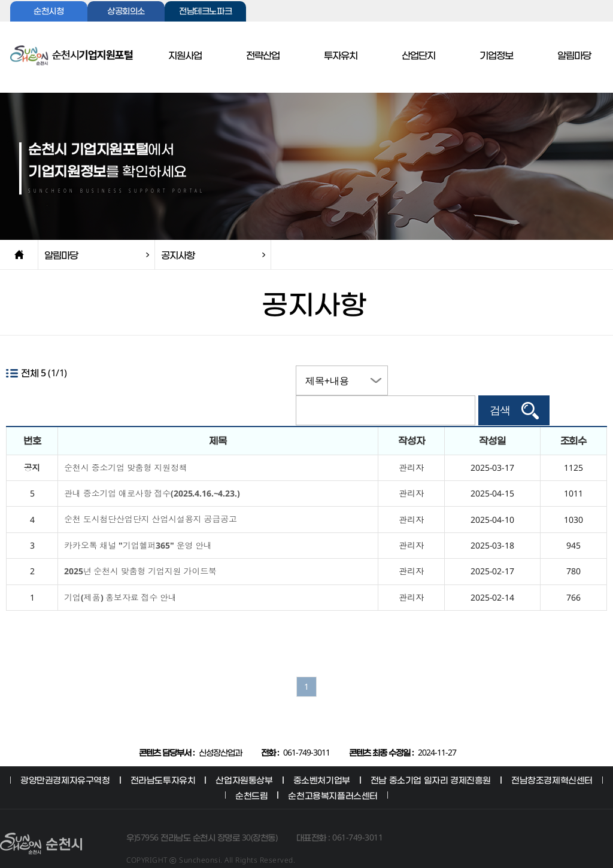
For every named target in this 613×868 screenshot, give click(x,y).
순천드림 (251, 774)
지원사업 (185, 56)
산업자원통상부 (244, 759)
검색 (557, 380)
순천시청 (48, 12)
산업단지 (418, 56)
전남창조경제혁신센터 (552, 759)
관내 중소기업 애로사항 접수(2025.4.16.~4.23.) (152, 472)
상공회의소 (126, 12)
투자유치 (341, 56)
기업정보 (496, 56)
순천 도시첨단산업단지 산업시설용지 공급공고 (151, 498)
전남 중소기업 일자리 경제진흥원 (431, 759)
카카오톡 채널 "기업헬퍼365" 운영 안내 (138, 524)
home (19, 255)
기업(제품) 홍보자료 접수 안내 (120, 576)
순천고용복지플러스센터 (333, 774)
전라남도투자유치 (163, 759)
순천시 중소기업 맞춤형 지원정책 (126, 447)
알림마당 (574, 56)
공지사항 (178, 255)
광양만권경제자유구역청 (65, 759)
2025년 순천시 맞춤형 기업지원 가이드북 (140, 550)
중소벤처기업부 (322, 759)
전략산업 (263, 56)
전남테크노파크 (205, 12)
